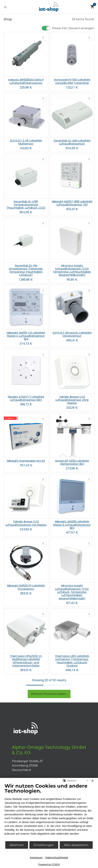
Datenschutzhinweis (57, 858)
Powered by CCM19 (49, 864)
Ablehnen (17, 845)
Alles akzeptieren (76, 845)
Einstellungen (44, 845)
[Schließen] (93, 781)
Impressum (36, 858)
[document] (49, 812)
